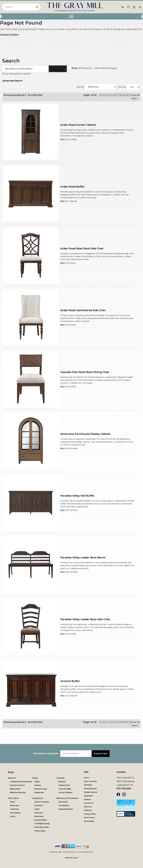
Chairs (13, 816)
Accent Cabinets (65, 793)
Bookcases (15, 805)
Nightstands (15, 789)
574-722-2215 (124, 789)
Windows (88, 785)
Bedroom (12, 778)
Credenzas (14, 809)
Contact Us (89, 803)
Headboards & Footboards (21, 782)
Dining (35, 778)
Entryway (60, 778)
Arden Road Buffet (72, 187)
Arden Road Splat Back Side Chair (82, 249)
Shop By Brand (90, 789)
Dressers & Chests (17, 785)
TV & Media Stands (42, 824)
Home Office (13, 798)
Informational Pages (105, 68)
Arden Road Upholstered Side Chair (83, 310)
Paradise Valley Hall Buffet (77, 496)
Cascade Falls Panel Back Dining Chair (85, 372)
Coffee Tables (40, 831)
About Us (88, 807)
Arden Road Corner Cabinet (78, 125)
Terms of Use (89, 818)
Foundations (64, 805)
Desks (12, 802)
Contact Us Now (9, 35)
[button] (123, 7)
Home (87, 778)
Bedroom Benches (18, 793)
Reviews (87, 799)
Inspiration (88, 796)
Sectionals (39, 805)
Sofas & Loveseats (42, 802)
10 (127, 95)
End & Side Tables (42, 827)
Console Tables (65, 789)
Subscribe (101, 754)
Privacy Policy (90, 814)
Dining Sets (39, 793)
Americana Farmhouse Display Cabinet (85, 434)
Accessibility (89, 821)
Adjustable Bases (66, 809)
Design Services (91, 792)
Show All (135, 95)
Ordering (88, 810)
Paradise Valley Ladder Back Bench (83, 558)
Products (85, 68)
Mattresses (63, 802)
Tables (37, 782)
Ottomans (39, 813)
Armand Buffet (70, 681)
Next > (135, 99)
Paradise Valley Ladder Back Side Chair (85, 619)
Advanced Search (12, 81)
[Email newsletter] (77, 754)
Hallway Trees (64, 785)
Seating (37, 785)
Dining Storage (41, 789)
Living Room (37, 798)
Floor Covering (90, 781)
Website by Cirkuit (71, 858)
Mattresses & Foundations (67, 798)
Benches (62, 782)
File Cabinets (15, 813)
